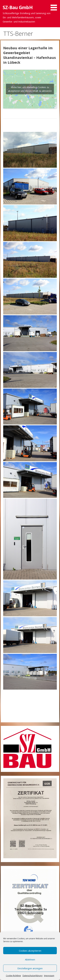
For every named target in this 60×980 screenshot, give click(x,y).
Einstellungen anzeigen (30, 968)
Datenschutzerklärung (32, 976)
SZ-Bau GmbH (18, 7)
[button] (55, 6)
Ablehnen (30, 959)
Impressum (49, 976)
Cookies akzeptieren (30, 951)
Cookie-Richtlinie (13, 976)
